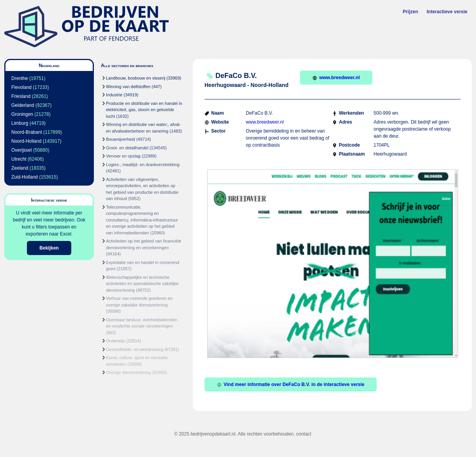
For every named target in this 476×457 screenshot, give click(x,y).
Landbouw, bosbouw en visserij (136, 78)
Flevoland (21, 87)
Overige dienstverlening (129, 372)
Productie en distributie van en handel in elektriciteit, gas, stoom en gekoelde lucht (144, 110)
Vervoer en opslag (123, 156)
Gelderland (23, 105)
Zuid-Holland (25, 177)
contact (304, 434)
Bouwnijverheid (121, 139)
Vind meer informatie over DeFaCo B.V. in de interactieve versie (291, 384)
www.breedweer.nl (336, 78)
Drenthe (20, 78)
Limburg (20, 123)
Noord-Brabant (27, 132)
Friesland (21, 96)
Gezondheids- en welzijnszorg (135, 349)
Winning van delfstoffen (128, 87)
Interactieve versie (447, 12)
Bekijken (49, 248)
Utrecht (19, 159)
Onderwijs (115, 341)
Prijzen (410, 12)
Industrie (114, 95)
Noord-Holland (26, 141)
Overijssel (22, 150)
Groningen (22, 114)
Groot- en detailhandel (127, 148)
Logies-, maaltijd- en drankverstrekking (143, 165)
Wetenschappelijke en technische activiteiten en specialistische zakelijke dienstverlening (142, 284)
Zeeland (20, 168)
